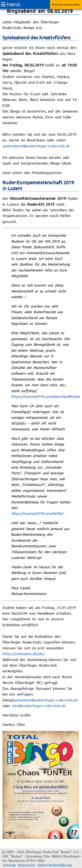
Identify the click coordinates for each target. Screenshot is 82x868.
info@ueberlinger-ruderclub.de (39, 705)
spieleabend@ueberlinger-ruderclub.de (36, 146)
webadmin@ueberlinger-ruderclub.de (46, 700)
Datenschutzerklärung (55, 865)
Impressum (27, 865)
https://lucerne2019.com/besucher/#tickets (46, 396)
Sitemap (9, 865)
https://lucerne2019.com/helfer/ (37, 513)
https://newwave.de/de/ (23, 653)
